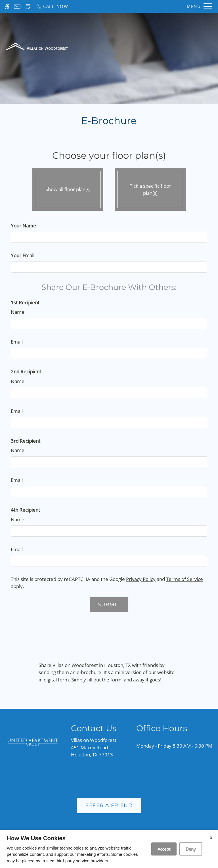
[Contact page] (17, 6)
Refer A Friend (109, 805)
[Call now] (52, 6)
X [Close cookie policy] (211, 838)
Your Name (23, 226)
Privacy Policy (141, 579)
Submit (109, 605)
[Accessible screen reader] (7, 6)
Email (17, 342)
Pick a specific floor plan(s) (150, 188)
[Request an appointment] (28, 6)
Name (18, 312)
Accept (164, 849)
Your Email (23, 255)
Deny (191, 849)
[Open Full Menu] (199, 6)
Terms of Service (185, 579)
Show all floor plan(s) (68, 188)
